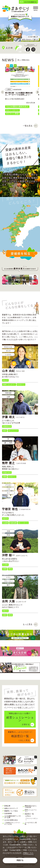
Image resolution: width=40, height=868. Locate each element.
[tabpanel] (20, 29)
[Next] (37, 92)
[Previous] (3, 92)
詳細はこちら (28, 853)
